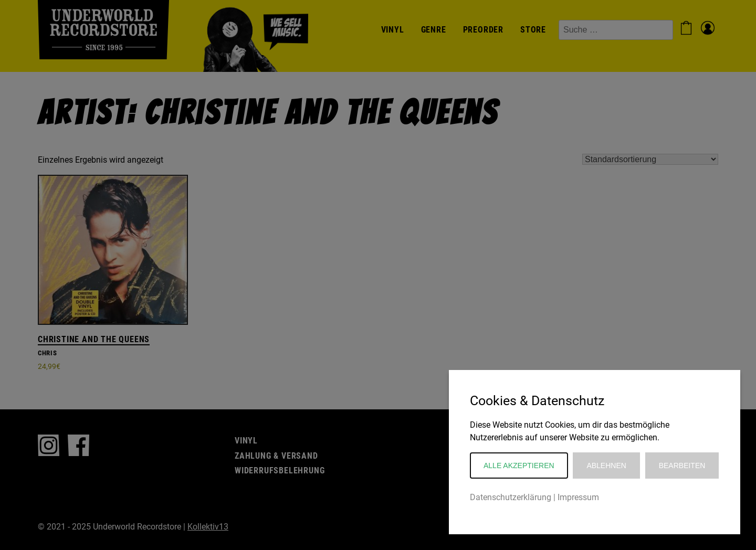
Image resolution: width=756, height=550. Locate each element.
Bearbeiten (682, 466)
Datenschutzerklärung (511, 497)
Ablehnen (606, 466)
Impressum (578, 497)
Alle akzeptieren (519, 466)
